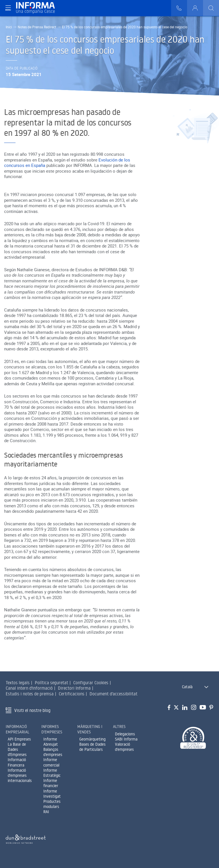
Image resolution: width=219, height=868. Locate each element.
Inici (9, 27)
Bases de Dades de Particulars (92, 747)
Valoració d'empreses (124, 747)
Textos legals (18, 683)
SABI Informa (126, 739)
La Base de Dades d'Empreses (17, 749)
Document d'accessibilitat (113, 694)
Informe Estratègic (52, 773)
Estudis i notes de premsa (30, 694)
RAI (46, 812)
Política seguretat (51, 683)
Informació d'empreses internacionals (20, 775)
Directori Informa (74, 688)
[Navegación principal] (8, 8)
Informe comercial (51, 762)
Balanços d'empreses (53, 752)
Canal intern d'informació (29, 688)
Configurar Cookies (91, 683)
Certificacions (72, 694)
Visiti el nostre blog (32, 710)
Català (187, 687)
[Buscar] (211, 8)
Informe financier (51, 783)
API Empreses (19, 739)
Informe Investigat (52, 794)
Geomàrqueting (92, 739)
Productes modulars (52, 804)
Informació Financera (17, 762)
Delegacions (125, 734)
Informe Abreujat (51, 742)
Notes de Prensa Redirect (37, 27)
